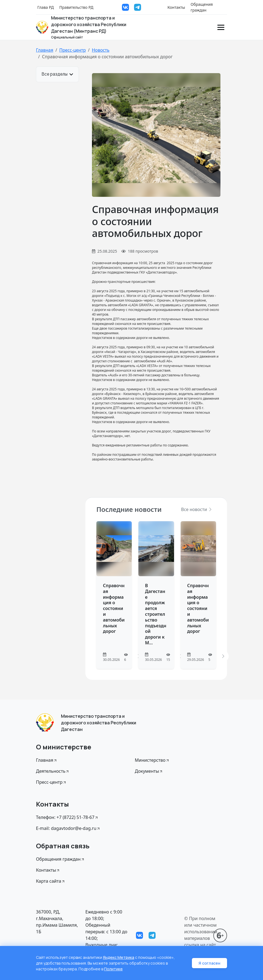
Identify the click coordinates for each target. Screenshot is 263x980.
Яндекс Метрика (119, 957)
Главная (45, 50)
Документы (149, 771)
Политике (113, 969)
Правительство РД (76, 7)
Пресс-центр (73, 50)
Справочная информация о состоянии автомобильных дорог (114, 608)
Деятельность (53, 771)
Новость (100, 50)
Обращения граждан (202, 7)
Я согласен (209, 963)
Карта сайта (51, 881)
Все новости (197, 509)
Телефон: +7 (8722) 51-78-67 (67, 817)
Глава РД (46, 7)
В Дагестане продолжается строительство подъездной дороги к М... (156, 614)
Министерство (152, 760)
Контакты (176, 7)
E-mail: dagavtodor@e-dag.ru (68, 828)
